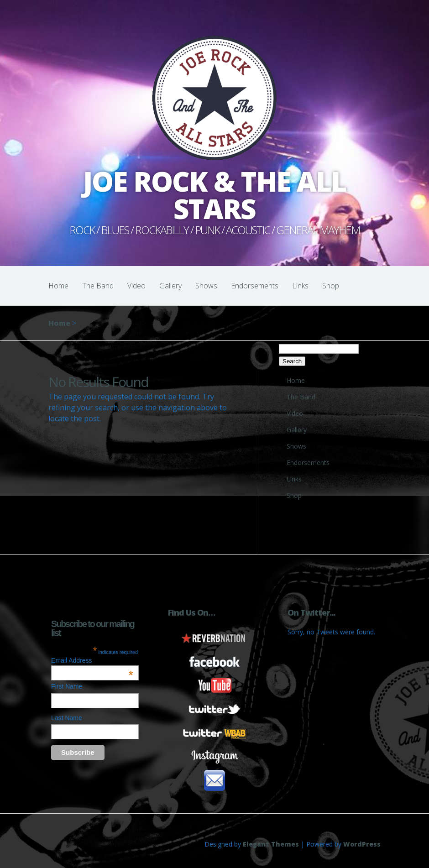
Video (136, 286)
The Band (98, 286)
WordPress (362, 844)
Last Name (67, 718)
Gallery (170, 286)
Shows (206, 286)
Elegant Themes (271, 844)
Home (58, 286)
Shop (331, 286)
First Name (67, 686)
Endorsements (255, 286)
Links (300, 286)
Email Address (92, 660)
